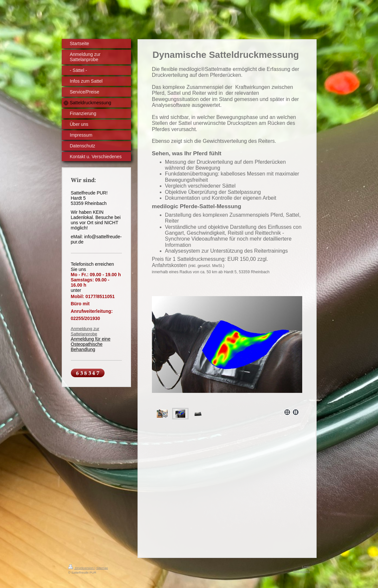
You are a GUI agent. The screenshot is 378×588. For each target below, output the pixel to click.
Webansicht (301, 571)
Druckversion (82, 568)
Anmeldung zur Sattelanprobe (85, 331)
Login (306, 567)
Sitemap (102, 568)
